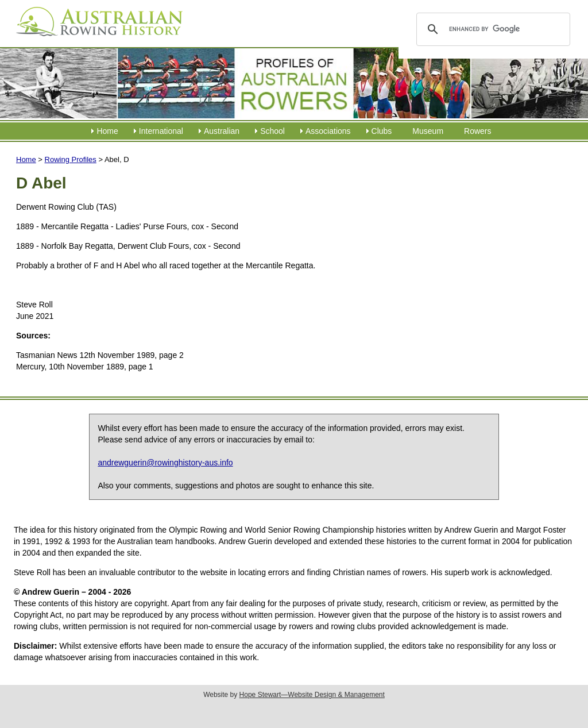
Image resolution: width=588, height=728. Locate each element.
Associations (328, 131)
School (272, 131)
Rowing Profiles (71, 159)
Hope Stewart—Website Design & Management (312, 695)
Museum (428, 131)
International (161, 131)
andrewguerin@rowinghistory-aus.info (165, 463)
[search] (491, 29)
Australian (222, 131)
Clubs (382, 131)
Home (107, 131)
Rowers (477, 131)
